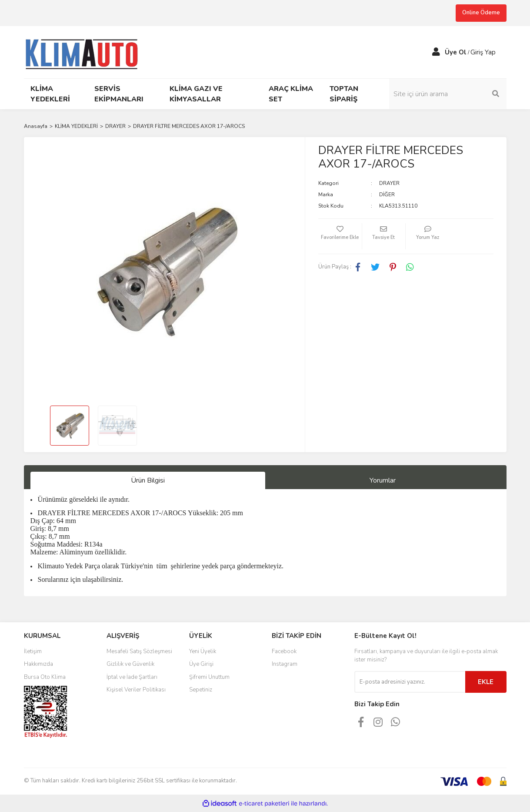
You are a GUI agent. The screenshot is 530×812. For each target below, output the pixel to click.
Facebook (284, 651)
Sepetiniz (201, 690)
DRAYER (389, 183)
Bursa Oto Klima (45, 677)
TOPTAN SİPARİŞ (344, 94)
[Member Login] (436, 52)
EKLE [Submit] (486, 682)
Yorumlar (383, 480)
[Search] (448, 94)
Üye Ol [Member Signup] (456, 52)
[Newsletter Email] (410, 682)
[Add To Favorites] (340, 236)
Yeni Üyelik (203, 651)
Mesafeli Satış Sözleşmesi (139, 651)
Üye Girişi (201, 664)
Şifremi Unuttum (209, 677)
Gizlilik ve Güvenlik (130, 664)
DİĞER (387, 195)
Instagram (285, 664)
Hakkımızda (38, 664)
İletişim (33, 651)
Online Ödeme (481, 13)
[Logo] (85, 51)
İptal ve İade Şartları (132, 677)
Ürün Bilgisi (148, 480)
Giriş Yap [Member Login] (483, 52)
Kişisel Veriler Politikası (136, 690)
